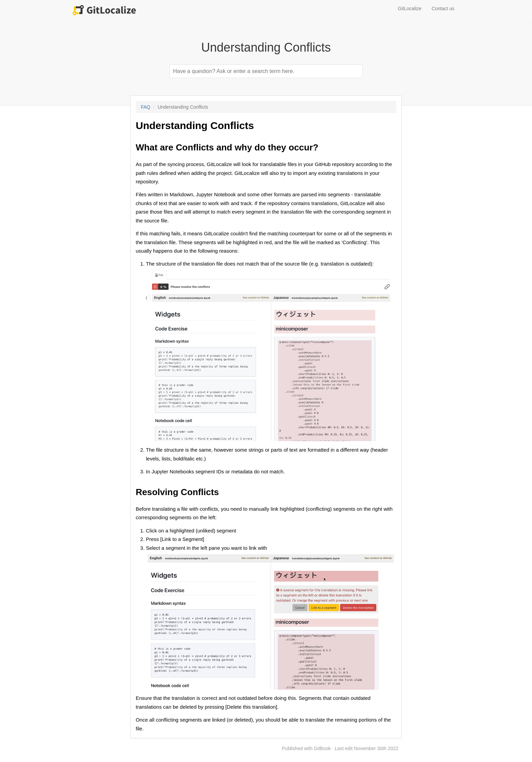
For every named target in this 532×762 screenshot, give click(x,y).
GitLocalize (410, 8)
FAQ (146, 107)
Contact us (443, 8)
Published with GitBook (306, 748)
